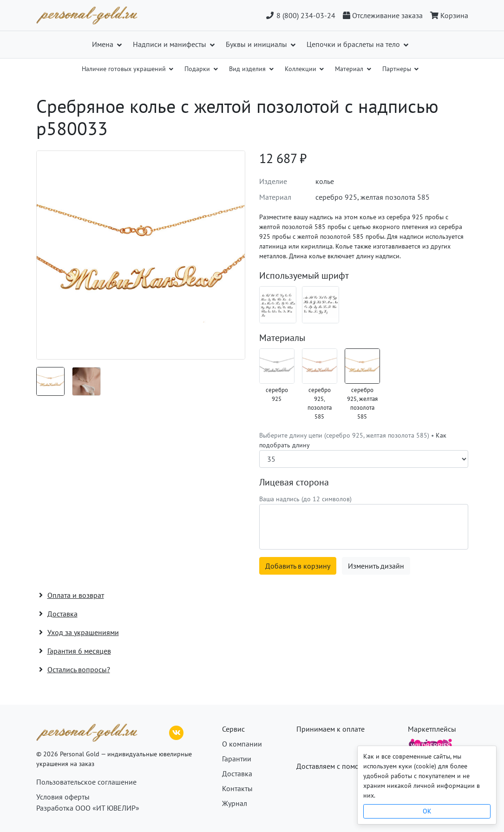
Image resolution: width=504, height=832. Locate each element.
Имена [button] (104, 44)
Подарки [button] (198, 69)
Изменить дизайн (376, 566)
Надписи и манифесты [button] (170, 44)
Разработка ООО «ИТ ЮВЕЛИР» (88, 808)
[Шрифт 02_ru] (278, 305)
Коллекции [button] (301, 69)
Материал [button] (350, 69)
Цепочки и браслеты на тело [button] (354, 44)
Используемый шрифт (304, 275)
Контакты (237, 788)
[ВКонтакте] (177, 732)
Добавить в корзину (298, 566)
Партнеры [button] (398, 69)
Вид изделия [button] (248, 69)
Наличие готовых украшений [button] (125, 69)
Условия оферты (63, 797)
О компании (242, 744)
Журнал (235, 803)
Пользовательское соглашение (86, 782)
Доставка (237, 773)
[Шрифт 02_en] (321, 305)
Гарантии (237, 759)
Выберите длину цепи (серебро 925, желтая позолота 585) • (353, 440)
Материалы (282, 338)
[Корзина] (447, 15)
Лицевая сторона (294, 482)
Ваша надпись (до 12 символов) (305, 499)
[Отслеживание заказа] (383, 15)
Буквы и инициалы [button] (257, 44)
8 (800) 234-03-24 (300, 15)
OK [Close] (427, 811)
